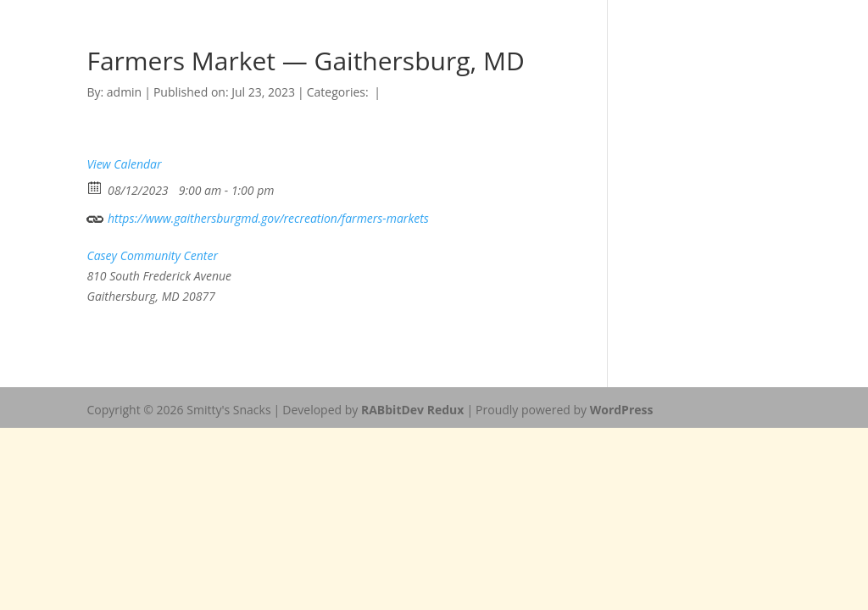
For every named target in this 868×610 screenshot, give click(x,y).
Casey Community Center (152, 255)
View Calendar (124, 164)
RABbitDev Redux (412, 410)
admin (124, 92)
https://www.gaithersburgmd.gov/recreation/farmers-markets (257, 216)
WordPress (622, 410)
